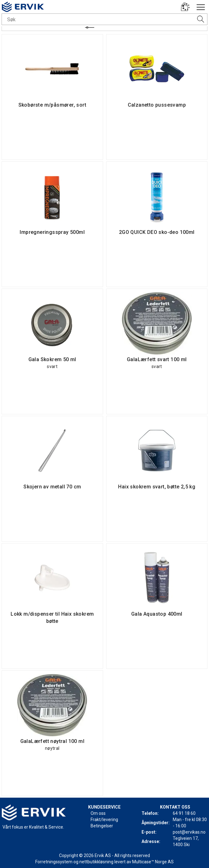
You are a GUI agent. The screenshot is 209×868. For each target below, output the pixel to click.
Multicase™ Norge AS (153, 862)
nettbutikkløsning (96, 862)
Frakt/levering (104, 820)
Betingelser (102, 826)
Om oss (98, 813)
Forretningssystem (54, 862)
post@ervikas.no (189, 832)
